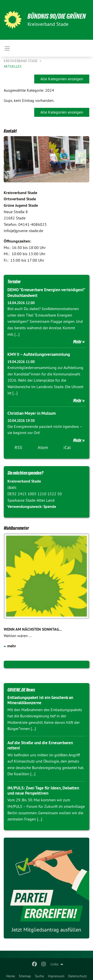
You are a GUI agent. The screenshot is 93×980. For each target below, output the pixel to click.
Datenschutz (77, 976)
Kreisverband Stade (21, 61)
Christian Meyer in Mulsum (32, 413)
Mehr (77, 342)
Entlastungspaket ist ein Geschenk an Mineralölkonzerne (40, 700)
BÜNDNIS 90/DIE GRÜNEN (57, 16)
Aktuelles (13, 66)
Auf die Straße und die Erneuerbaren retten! (40, 745)
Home (11, 976)
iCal (67, 447)
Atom (43, 447)
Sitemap (25, 976)
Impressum (56, 976)
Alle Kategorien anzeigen (62, 79)
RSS (18, 447)
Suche (39, 976)
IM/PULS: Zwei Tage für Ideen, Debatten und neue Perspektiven (43, 791)
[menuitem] (11, 975)
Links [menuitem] (55, 964)
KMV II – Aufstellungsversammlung (39, 354)
